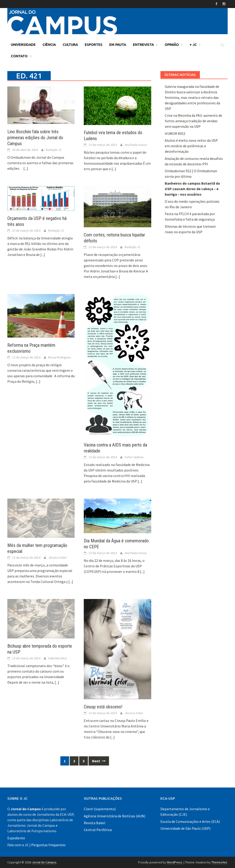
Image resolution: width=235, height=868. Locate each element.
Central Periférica (98, 830)
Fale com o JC (18, 845)
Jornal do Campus (44, 862)
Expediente (16, 838)
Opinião (172, 45)
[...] (26, 168)
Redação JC (54, 150)
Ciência (49, 45)
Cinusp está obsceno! (103, 707)
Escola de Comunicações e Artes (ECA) (190, 821)
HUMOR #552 (175, 133)
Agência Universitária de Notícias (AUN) (115, 816)
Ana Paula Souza (136, 145)
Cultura (70, 45)
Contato (19, 56)
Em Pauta (118, 45)
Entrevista (143, 45)
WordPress (175, 862)
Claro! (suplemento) (100, 809)
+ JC (193, 45)
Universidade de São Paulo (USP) (185, 828)
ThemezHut (219, 862)
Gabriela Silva (57, 658)
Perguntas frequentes (48, 845)
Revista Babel (95, 823)
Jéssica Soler (57, 557)
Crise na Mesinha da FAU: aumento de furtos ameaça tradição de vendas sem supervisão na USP (193, 121)
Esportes (94, 45)
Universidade (23, 45)
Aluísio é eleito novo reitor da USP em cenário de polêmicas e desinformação (191, 146)
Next (99, 761)
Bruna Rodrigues (60, 357)
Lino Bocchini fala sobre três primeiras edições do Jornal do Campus (35, 138)
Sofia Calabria (134, 457)
